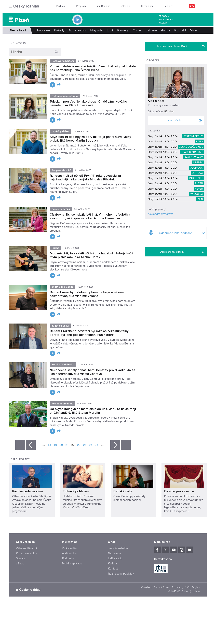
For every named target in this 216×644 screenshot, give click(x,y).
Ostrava (197, 173)
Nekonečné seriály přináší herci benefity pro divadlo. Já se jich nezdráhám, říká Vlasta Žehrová (92, 372)
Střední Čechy (193, 136)
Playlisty (97, 30)
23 (79, 445)
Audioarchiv (166, 20)
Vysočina (197, 194)
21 (67, 445)
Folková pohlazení (76, 491)
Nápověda (114, 553)
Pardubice (196, 178)
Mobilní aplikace (72, 563)
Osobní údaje (161, 587)
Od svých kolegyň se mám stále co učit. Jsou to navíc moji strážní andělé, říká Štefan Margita (93, 411)
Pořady (59, 30)
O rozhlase (147, 6)
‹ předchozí (31, 445)
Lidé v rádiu (115, 558)
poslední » (126, 445)
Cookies (146, 587)
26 (97, 445)
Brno (199, 142)
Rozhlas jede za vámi (27, 491)
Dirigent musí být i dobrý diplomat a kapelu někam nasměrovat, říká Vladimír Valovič (87, 294)
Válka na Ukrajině (27, 548)
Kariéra (112, 563)
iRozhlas (60, 6)
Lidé (110, 30)
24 (85, 445)
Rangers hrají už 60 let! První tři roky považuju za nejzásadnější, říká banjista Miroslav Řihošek (85, 177)
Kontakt (180, 30)
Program (81, 6)
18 (49, 445)
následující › (115, 445)
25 (91, 445)
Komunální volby (26, 553)
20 (61, 445)
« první (20, 445)
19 (55, 445)
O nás (137, 30)
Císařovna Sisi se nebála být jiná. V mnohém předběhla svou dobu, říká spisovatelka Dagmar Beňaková (90, 216)
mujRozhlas (104, 6)
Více (195, 30)
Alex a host (156, 101)
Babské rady (123, 491)
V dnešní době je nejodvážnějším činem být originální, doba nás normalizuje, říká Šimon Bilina (93, 68)
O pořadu (153, 60)
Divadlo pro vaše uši (179, 491)
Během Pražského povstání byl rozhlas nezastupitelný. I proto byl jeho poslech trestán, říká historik (89, 333)
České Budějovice (191, 147)
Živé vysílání (70, 548)
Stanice (126, 6)
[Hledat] (202, 6)
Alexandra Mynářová (161, 214)
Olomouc (196, 168)
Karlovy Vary (194, 157)
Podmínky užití (180, 587)
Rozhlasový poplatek (121, 574)
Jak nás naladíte (158, 30)
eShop (20, 563)
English (196, 587)
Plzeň (199, 183)
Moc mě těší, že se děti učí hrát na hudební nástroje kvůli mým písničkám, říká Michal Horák (91, 255)
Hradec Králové (192, 152)
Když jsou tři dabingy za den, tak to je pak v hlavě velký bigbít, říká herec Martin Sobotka (90, 139)
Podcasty (68, 558)
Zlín (200, 199)
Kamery (163, 23)
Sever (199, 189)
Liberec (198, 163)
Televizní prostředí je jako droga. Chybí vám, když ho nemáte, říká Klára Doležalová (88, 103)
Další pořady (20, 459)
